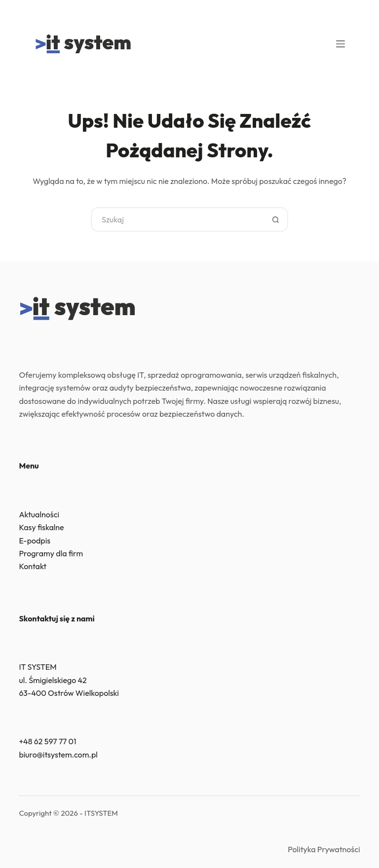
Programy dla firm (51, 553)
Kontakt (33, 566)
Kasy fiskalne (41, 527)
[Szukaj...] (177, 219)
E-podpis (35, 541)
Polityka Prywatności (324, 849)
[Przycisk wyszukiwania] (276, 219)
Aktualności (39, 514)
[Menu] (341, 44)
